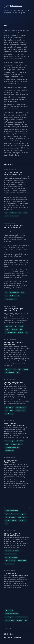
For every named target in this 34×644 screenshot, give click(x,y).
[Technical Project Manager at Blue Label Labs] (17, 310)
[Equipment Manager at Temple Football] (17, 461)
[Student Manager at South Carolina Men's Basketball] (17, 574)
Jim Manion (13, 6)
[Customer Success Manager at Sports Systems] (17, 343)
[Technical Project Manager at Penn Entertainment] (17, 226)
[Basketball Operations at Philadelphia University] (17, 534)
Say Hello (9, 634)
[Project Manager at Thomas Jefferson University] (17, 424)
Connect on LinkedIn (13, 637)
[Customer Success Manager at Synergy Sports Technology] (17, 383)
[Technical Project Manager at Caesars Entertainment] (17, 173)
